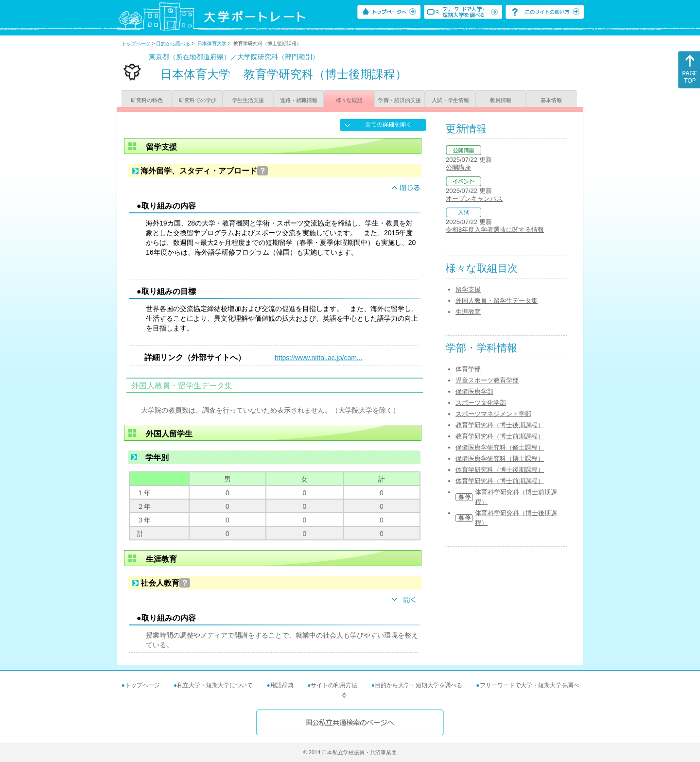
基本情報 (551, 100)
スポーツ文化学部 (481, 403)
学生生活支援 (248, 100)
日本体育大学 (212, 43)
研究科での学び (198, 100)
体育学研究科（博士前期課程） (500, 481)
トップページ (136, 43)
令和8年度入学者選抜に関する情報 (495, 230)
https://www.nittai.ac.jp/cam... (319, 358)
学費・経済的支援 (400, 100)
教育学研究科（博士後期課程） (500, 425)
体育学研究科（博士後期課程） (500, 470)
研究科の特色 (147, 100)
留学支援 (468, 289)
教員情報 (501, 100)
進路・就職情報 (299, 100)
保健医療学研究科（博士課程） (500, 459)
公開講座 (458, 167)
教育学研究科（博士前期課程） (500, 436)
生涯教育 (468, 312)
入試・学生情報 (450, 100)
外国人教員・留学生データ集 (497, 301)
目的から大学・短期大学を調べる (419, 685)
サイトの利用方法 (334, 685)
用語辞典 (282, 685)
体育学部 (468, 369)
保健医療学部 (474, 391)
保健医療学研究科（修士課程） (500, 447)
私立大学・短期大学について (215, 685)
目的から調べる (173, 43)
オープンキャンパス (474, 199)
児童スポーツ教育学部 (487, 380)
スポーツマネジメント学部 (493, 414)
